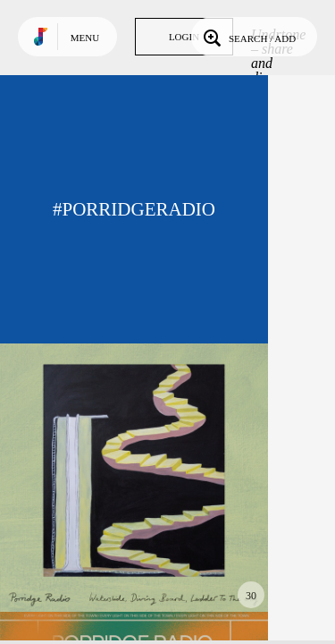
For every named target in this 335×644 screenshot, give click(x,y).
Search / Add (248, 37)
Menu (85, 38)
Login (184, 37)
